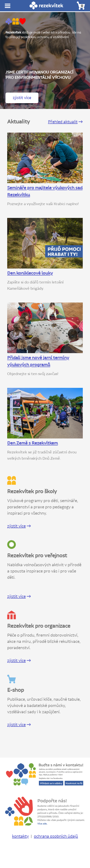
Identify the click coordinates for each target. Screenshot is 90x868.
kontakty (20, 836)
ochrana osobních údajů (56, 836)
